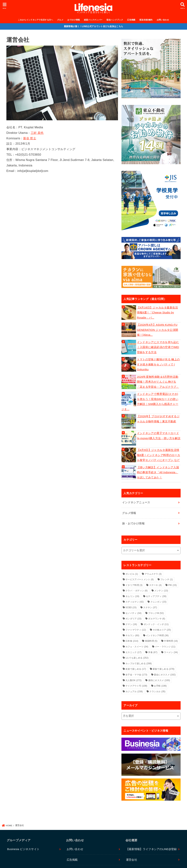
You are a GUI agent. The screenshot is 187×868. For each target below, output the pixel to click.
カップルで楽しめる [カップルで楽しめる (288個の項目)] (139, 663)
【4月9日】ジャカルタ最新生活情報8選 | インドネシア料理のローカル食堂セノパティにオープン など (159, 455)
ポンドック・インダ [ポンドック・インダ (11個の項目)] (156, 624)
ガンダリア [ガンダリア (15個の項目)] (133, 619)
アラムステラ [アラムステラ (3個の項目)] (153, 574)
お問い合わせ (163, 20)
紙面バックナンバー (93, 20)
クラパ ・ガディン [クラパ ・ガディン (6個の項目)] (137, 591)
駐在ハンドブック (115, 20)
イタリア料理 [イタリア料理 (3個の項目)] (134, 585)
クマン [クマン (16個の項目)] (131, 624)
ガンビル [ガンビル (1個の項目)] (132, 574)
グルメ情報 (129, 513)
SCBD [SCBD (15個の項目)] (131, 607)
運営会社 (132, 860)
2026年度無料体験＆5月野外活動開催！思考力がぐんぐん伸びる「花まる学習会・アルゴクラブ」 (158, 382)
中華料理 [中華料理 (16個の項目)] (171, 641)
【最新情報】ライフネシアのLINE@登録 (151, 849)
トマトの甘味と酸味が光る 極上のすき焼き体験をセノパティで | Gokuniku (158, 364)
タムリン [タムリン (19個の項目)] (132, 596)
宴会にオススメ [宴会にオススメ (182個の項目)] (165, 675)
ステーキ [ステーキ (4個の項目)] (155, 585)
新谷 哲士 (30, 138)
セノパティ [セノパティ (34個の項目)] (133, 613)
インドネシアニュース (136, 502)
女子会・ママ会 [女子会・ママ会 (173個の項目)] (136, 675)
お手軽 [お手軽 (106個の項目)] (160, 686)
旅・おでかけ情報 (133, 523)
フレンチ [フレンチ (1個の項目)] (167, 579)
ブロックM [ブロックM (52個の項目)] (156, 613)
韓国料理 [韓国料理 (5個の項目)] (151, 641)
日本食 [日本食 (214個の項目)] (132, 641)
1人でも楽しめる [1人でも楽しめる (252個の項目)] (137, 658)
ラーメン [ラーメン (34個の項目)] (171, 652)
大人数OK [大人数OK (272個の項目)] (133, 680)
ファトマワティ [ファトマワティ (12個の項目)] (136, 630)
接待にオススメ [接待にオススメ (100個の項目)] (159, 680)
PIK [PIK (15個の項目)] (172, 585)
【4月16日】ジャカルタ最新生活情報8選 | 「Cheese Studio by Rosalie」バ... (158, 313)
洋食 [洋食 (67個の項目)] (153, 652)
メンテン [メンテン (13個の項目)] (161, 591)
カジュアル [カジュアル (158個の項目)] (134, 692)
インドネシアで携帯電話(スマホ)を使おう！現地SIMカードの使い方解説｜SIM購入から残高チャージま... (150, 402)
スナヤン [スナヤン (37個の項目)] (150, 607)
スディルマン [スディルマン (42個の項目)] (135, 602)
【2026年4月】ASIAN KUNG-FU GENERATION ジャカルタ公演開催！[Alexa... (158, 330)
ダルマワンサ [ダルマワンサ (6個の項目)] (157, 619)
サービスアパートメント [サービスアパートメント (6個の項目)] (140, 579)
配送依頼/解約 (146, 20)
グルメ (60, 20)
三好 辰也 (37, 133)
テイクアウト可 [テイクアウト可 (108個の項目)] (136, 686)
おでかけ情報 (74, 20)
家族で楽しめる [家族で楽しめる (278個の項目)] (164, 669)
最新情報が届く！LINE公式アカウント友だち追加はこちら (94, 26)
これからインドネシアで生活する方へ (35, 20)
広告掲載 (131, 20)
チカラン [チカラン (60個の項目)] (132, 635)
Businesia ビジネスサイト (23, 849)
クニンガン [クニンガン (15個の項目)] (159, 602)
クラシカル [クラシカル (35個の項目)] (157, 692)
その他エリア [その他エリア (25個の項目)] (162, 630)
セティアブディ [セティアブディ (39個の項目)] (156, 596)
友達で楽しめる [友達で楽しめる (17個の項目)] (136, 669)
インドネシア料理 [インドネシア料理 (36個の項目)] (157, 635)
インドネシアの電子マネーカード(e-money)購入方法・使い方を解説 (159, 436)
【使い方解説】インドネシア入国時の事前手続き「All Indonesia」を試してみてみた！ (158, 472)
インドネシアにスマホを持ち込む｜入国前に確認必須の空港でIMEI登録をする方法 (158, 347)
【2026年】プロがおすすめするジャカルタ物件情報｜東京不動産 (158, 419)
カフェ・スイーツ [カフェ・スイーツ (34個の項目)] (137, 647)
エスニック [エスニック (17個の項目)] (133, 652)
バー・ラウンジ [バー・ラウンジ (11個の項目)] (165, 647)
